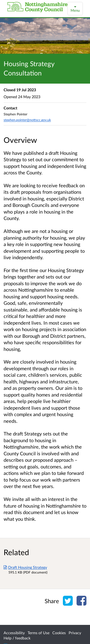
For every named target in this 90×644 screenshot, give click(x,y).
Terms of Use (39, 633)
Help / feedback (17, 638)
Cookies (59, 633)
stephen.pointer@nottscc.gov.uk (27, 120)
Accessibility (14, 633)
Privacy (75, 633)
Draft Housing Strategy (25, 567)
